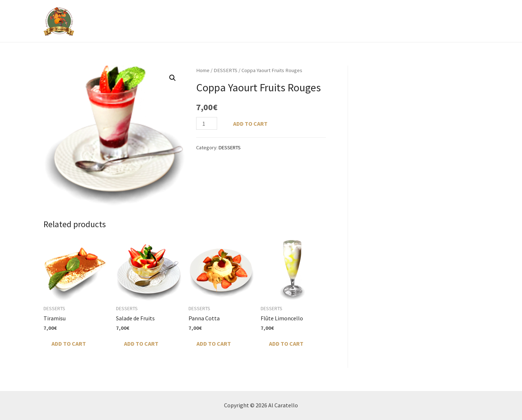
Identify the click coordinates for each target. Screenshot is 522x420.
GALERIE (327, 21)
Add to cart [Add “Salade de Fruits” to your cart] (141, 344)
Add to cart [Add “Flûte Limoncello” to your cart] (286, 344)
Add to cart (250, 124)
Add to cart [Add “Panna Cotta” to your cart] (214, 344)
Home (203, 70)
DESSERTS (225, 70)
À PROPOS (261, 21)
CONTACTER (412, 21)
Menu (291, 21)
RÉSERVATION (367, 21)
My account (456, 21)
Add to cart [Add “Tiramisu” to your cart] (69, 344)
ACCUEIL (226, 21)
